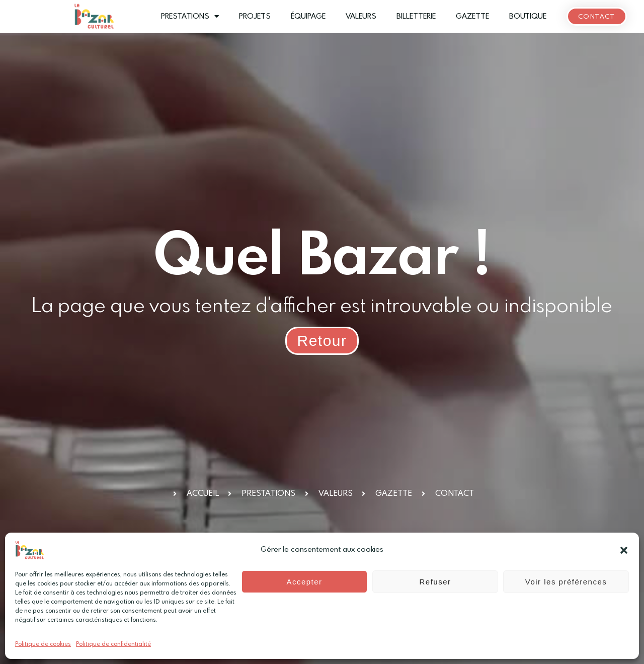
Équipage (308, 17)
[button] (624, 550)
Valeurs (361, 17)
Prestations (190, 16)
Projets (255, 17)
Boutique (528, 17)
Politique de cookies (43, 644)
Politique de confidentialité (113, 644)
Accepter (304, 582)
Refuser (435, 582)
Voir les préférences (566, 582)
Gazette (472, 17)
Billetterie (416, 17)
